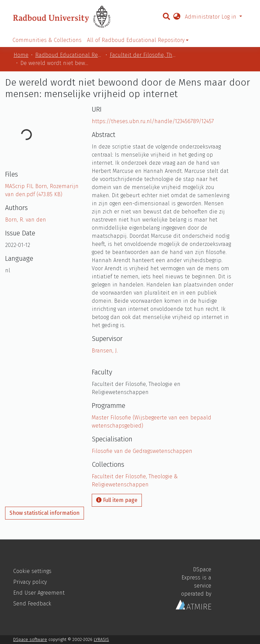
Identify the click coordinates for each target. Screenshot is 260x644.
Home (21, 55)
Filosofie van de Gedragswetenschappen (142, 451)
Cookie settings (32, 571)
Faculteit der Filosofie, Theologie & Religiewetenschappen (144, 55)
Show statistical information (45, 513)
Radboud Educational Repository (69, 55)
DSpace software (30, 639)
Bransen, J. (105, 351)
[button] (177, 17)
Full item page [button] (117, 500)
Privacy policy (30, 582)
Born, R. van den (26, 220)
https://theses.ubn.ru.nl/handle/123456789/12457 (153, 121)
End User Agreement (39, 593)
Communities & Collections (47, 40)
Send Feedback (32, 604)
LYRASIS (101, 639)
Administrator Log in (211, 17)
